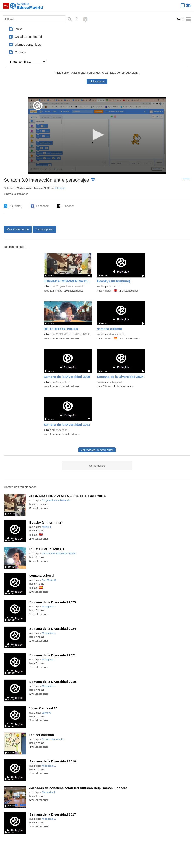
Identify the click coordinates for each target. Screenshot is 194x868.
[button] (97, 135)
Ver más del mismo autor (97, 450)
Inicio (18, 29)
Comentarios (97, 466)
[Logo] (38, 106)
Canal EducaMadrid (28, 37)
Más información (18, 229)
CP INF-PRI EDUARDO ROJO (73, 334)
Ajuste (186, 179)
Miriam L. (115, 286)
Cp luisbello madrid (53, 739)
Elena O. (61, 188)
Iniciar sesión (97, 81)
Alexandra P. (49, 792)
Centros (20, 52)
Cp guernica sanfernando (70, 286)
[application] (97, 135)
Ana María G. (117, 334)
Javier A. (47, 713)
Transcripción (44, 229)
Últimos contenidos (28, 45)
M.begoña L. (63, 382)
